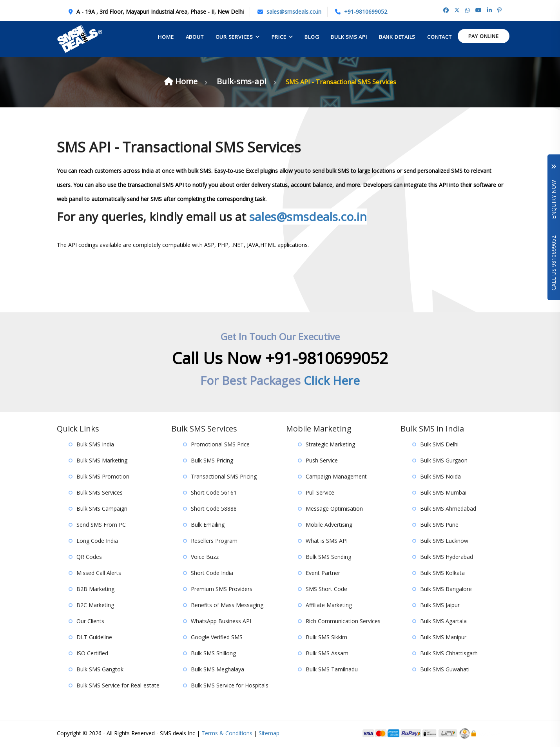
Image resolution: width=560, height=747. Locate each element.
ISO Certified (92, 654)
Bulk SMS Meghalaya (217, 670)
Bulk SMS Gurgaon (444, 461)
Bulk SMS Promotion (103, 477)
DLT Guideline (94, 637)
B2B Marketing (95, 589)
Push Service (322, 461)
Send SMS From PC (101, 525)
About (195, 37)
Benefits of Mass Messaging (227, 605)
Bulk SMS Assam (327, 654)
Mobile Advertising (329, 525)
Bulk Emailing (208, 525)
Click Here (332, 381)
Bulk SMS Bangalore (446, 589)
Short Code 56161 (214, 493)
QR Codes (89, 557)
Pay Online (484, 36)
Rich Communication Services (343, 621)
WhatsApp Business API (221, 621)
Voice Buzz (205, 557)
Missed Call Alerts (99, 573)
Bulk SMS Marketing (102, 461)
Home (166, 37)
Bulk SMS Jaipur (440, 605)
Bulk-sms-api (244, 81)
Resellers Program (214, 541)
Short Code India (212, 573)
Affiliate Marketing (329, 605)
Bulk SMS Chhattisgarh (449, 654)
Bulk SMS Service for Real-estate (118, 686)
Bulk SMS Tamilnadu (332, 670)
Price (279, 37)
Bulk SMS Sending (328, 557)
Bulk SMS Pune (439, 525)
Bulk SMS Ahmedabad (448, 509)
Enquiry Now (554, 192)
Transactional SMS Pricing (224, 477)
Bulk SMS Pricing (212, 461)
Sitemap (269, 733)
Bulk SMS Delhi (439, 445)
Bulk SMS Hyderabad (447, 557)
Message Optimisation (334, 509)
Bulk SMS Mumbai (443, 493)
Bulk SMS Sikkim (326, 637)
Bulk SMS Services (100, 493)
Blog (312, 37)
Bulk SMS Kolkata (442, 573)
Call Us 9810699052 (554, 263)
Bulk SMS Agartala (443, 621)
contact (439, 37)
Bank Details (397, 37)
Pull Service (320, 493)
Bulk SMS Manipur (443, 637)
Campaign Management (336, 477)
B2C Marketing (95, 605)
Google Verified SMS (217, 637)
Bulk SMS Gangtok (100, 670)
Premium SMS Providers (222, 589)
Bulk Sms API (349, 37)
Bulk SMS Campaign (102, 509)
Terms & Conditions (227, 733)
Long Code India (97, 541)
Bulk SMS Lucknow (444, 541)
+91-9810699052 (366, 12)
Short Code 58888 (214, 509)
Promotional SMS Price (220, 445)
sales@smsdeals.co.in (294, 12)
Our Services (234, 37)
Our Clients (90, 621)
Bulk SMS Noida (440, 477)
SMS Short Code (326, 589)
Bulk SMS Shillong (213, 654)
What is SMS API (327, 541)
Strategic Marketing (330, 445)
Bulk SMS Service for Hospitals (230, 686)
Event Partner (323, 573)
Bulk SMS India (95, 445)
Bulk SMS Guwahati (445, 670)
